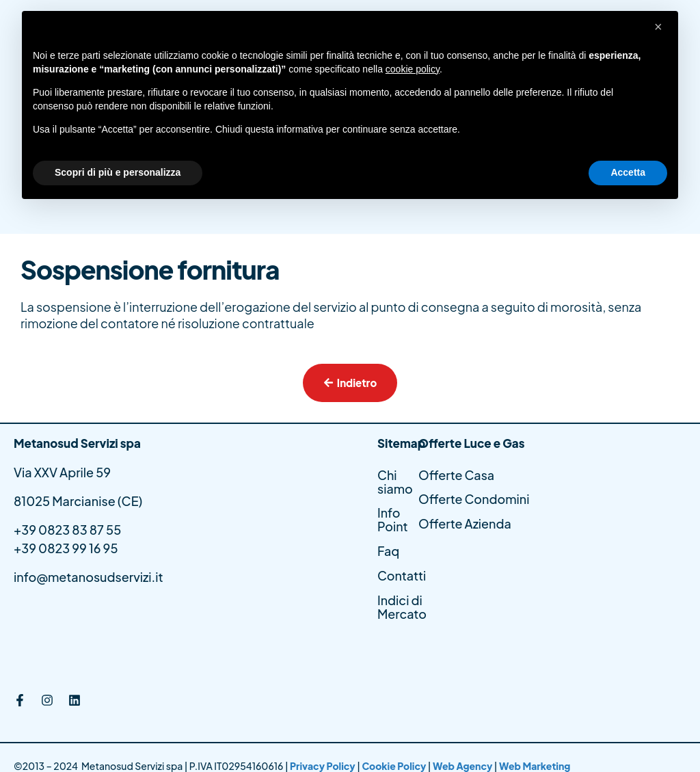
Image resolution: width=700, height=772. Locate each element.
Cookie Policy (394, 766)
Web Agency (463, 766)
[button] (660, 33)
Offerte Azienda (465, 524)
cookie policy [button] (413, 69)
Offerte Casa (457, 475)
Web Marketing (535, 766)
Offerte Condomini (474, 500)
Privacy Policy (323, 766)
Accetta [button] (628, 172)
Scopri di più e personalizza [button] (118, 172)
